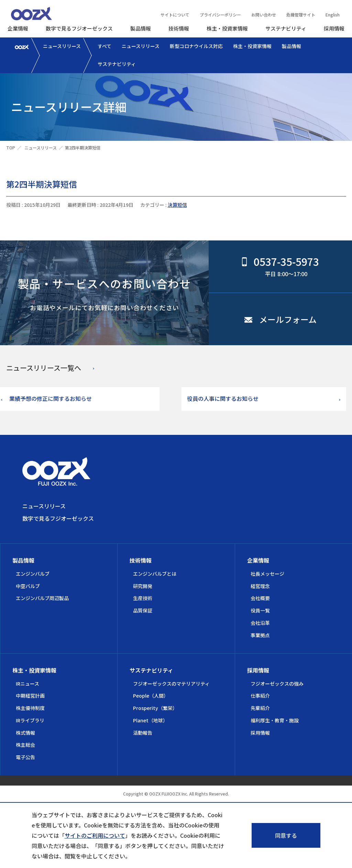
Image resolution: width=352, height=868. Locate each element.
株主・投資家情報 (227, 28)
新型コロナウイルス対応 (196, 46)
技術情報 (179, 28)
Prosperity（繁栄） (155, 708)
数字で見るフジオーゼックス (79, 28)
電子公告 (25, 757)
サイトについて (175, 15)
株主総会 (25, 745)
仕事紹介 (260, 696)
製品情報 (141, 28)
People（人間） (151, 696)
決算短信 (177, 205)
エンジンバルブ (33, 574)
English (333, 15)
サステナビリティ (286, 28)
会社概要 (260, 598)
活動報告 (143, 733)
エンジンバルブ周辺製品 (42, 598)
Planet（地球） (150, 720)
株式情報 (25, 733)
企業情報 (18, 28)
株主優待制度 (30, 708)
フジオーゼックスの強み (277, 684)
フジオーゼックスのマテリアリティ (171, 684)
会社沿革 (260, 623)
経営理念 (260, 586)
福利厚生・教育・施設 (275, 720)
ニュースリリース (62, 46)
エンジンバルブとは (155, 574)
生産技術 (143, 598)
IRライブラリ (30, 720)
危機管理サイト (301, 15)
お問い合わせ (264, 15)
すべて (104, 46)
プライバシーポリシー (220, 15)
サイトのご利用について (95, 835)
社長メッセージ (267, 574)
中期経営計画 (30, 696)
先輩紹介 (260, 708)
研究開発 (143, 586)
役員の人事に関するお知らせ (223, 398)
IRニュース (27, 684)
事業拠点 (260, 635)
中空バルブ (28, 586)
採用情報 (334, 28)
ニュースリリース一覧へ (44, 368)
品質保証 (143, 610)
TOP (11, 148)
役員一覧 (260, 610)
